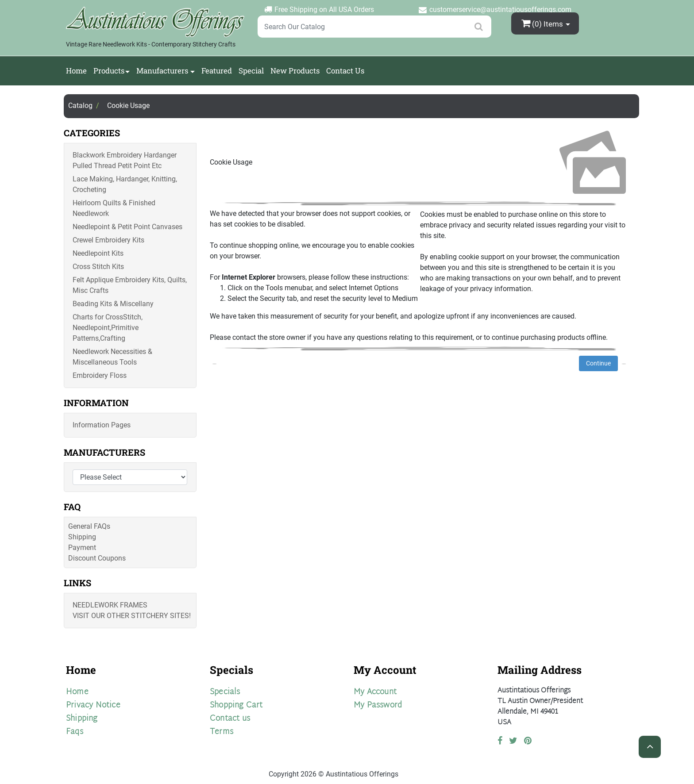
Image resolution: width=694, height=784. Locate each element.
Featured (217, 71)
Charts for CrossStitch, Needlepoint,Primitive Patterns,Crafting (108, 328)
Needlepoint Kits (98, 253)
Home (76, 71)
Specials (225, 692)
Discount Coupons (97, 558)
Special (251, 71)
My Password (378, 705)
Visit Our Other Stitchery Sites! (132, 616)
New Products (295, 71)
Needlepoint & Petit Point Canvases (127, 227)
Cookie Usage (128, 106)
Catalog (80, 106)
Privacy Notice (93, 705)
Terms (222, 732)
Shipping (82, 537)
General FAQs (89, 526)
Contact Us (345, 71)
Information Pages (102, 425)
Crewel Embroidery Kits (108, 240)
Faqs (75, 732)
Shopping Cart (236, 705)
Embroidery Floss (100, 375)
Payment (82, 548)
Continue (598, 363)
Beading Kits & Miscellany (113, 304)
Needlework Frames (110, 605)
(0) (543, 23)
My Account (375, 692)
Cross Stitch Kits (98, 267)
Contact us (230, 719)
